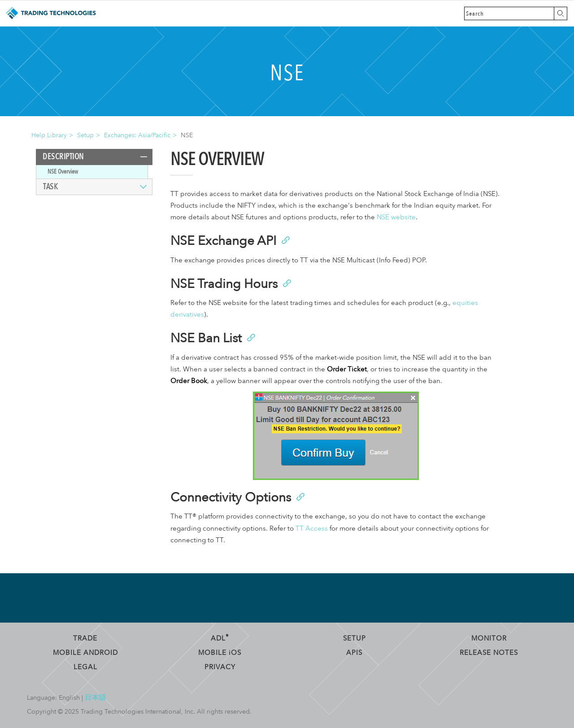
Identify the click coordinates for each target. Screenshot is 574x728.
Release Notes (489, 653)
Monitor (489, 638)
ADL (220, 638)
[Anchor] (285, 240)
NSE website (396, 217)
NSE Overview (63, 172)
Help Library (49, 135)
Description (63, 157)
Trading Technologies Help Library (50, 13)
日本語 (96, 697)
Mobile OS (220, 653)
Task (50, 187)
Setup (85, 135)
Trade (85, 638)
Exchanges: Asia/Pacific (137, 135)
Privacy (220, 667)
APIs (354, 653)
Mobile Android (85, 653)
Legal (85, 667)
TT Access (312, 529)
